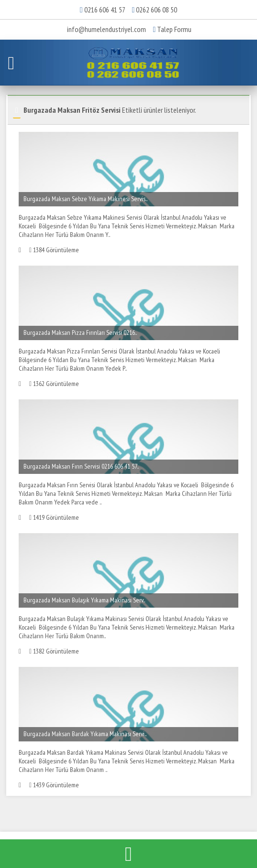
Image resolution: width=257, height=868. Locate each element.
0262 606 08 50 (156, 10)
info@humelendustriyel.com (106, 29)
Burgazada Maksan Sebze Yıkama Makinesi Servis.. (85, 199)
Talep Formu (173, 29)
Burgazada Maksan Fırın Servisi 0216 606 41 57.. (81, 466)
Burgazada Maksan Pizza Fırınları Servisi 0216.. (80, 332)
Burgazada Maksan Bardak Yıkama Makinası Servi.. (85, 734)
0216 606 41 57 (105, 10)
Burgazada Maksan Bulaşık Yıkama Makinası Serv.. (84, 600)
